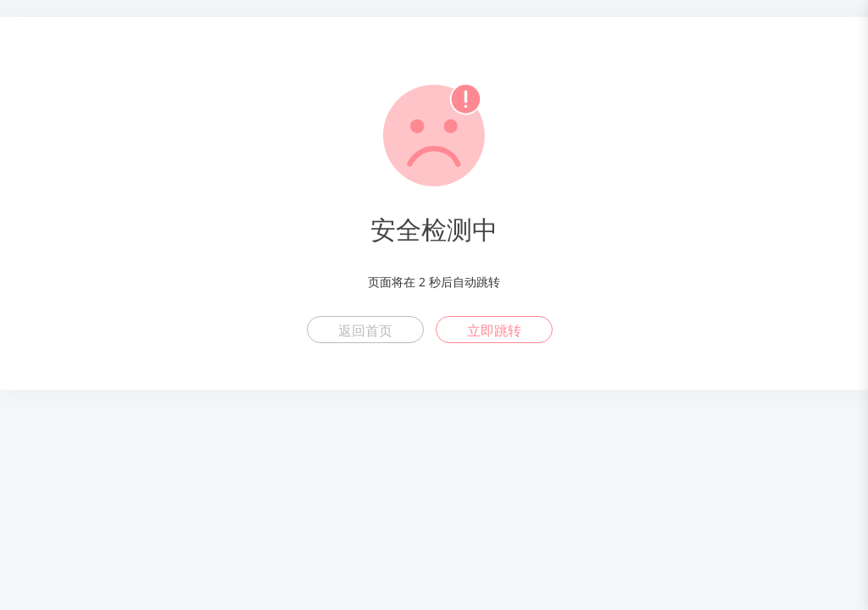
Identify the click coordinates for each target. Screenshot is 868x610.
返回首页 (365, 330)
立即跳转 (494, 330)
